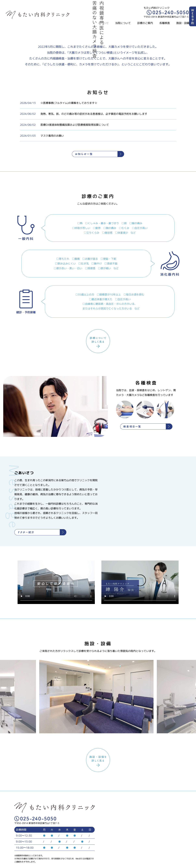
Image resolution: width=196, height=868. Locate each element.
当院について (123, 23)
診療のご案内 (145, 23)
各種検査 (165, 23)
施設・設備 (183, 23)
